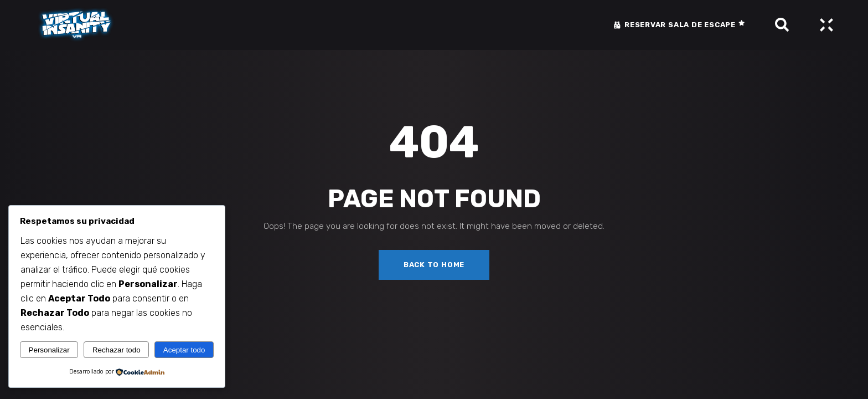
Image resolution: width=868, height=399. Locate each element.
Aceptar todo (184, 350)
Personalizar (49, 350)
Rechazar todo (117, 350)
